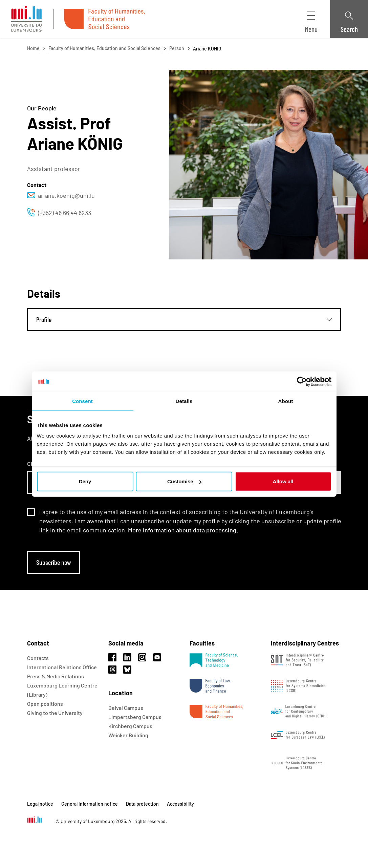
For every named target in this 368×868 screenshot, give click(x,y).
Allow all (283, 481)
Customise (184, 481)
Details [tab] (184, 401)
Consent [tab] (82, 401)
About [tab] (286, 401)
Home (33, 48)
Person (177, 48)
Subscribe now (54, 562)
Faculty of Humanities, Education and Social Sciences (104, 48)
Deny (85, 481)
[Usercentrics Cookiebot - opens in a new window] (302, 381)
